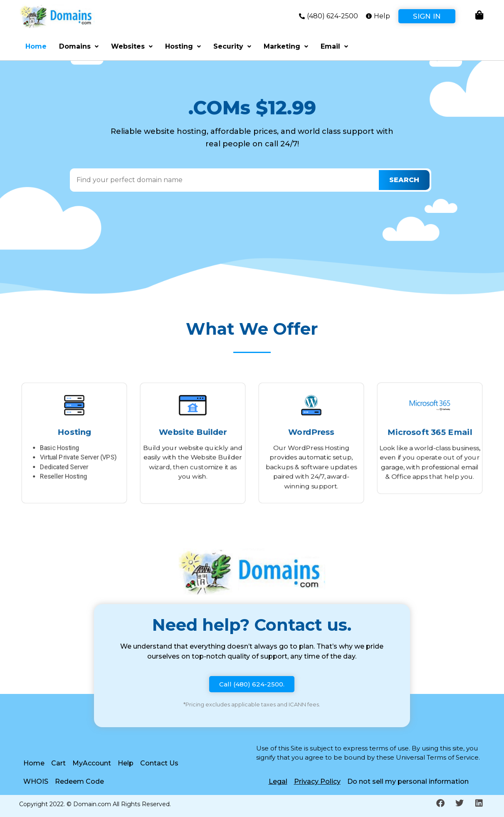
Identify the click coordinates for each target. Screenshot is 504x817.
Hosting (183, 46)
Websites (132, 46)
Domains (79, 46)
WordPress (311, 431)
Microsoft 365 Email (430, 432)
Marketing (286, 46)
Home (36, 46)
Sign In (427, 16)
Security (232, 46)
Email (334, 46)
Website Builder (193, 431)
